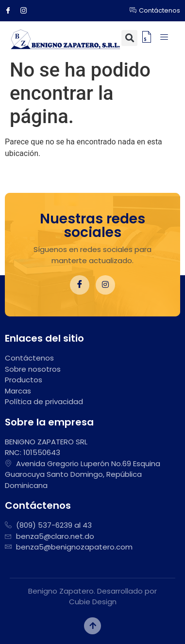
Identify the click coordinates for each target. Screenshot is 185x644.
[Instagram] (27, 11)
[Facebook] (12, 11)
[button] (129, 38)
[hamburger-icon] (164, 38)
